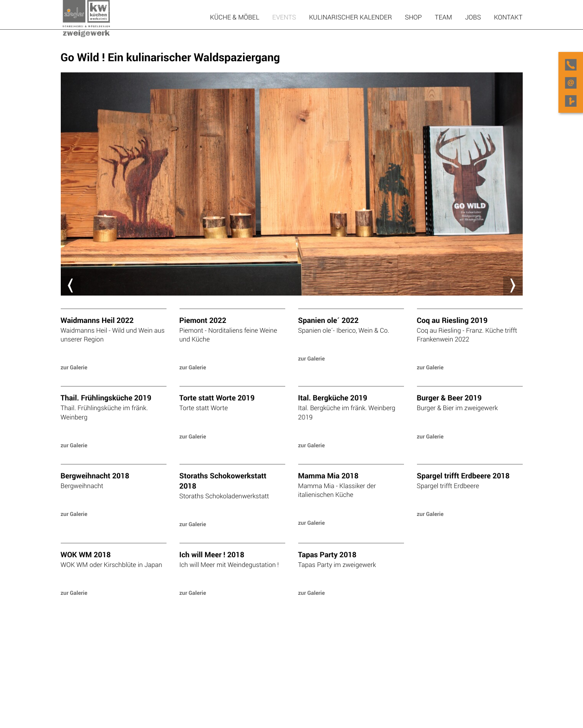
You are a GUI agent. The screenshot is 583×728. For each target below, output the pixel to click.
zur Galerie (74, 367)
